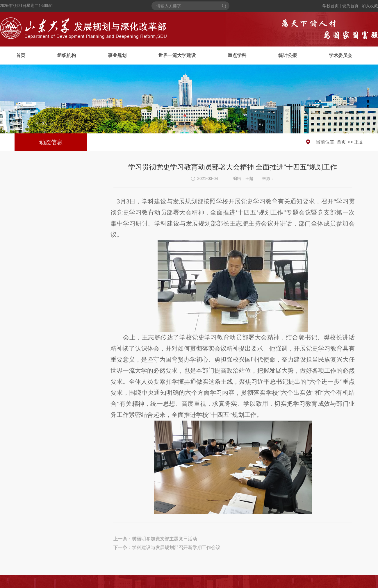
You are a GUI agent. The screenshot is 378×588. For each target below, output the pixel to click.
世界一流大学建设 (177, 55)
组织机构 (67, 55)
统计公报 (288, 55)
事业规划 (117, 55)
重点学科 (237, 55)
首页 (21, 55)
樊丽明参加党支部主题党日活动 (165, 539)
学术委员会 (340, 55)
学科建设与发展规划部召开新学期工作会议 (176, 547)
